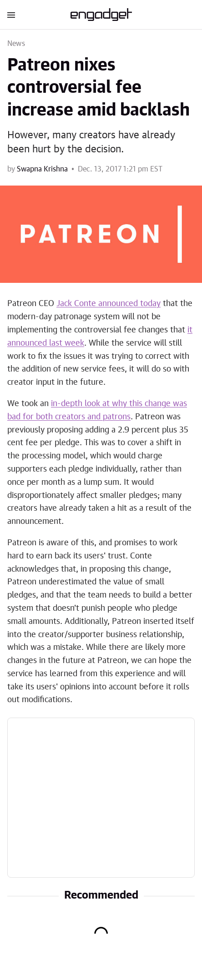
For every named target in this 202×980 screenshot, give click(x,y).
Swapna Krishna (42, 169)
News (16, 44)
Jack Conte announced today (109, 304)
